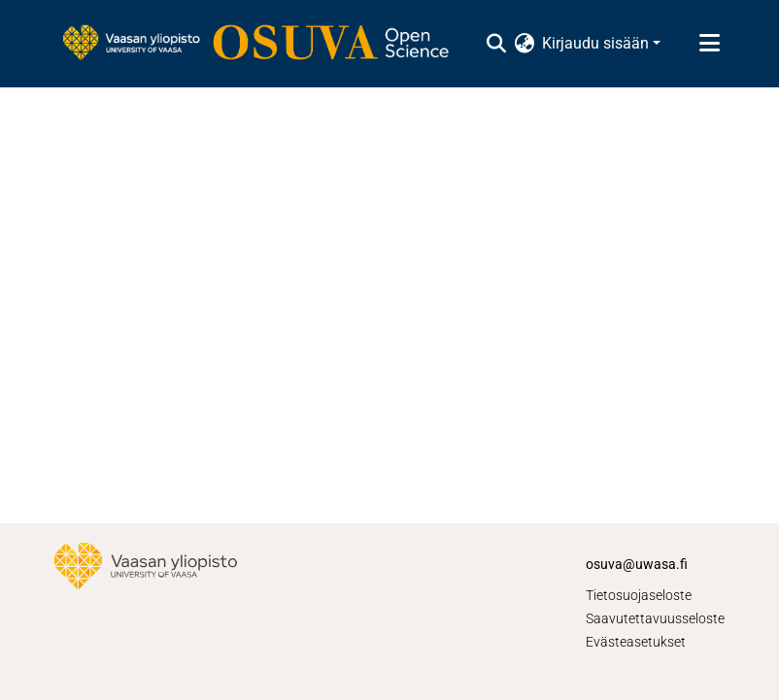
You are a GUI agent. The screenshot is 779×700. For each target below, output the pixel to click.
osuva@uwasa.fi (637, 564)
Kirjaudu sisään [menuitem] (595, 43)
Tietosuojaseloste (639, 595)
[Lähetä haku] (496, 44)
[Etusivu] (265, 44)
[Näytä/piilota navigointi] (709, 44)
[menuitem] (524, 44)
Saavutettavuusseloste (655, 618)
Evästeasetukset (636, 642)
